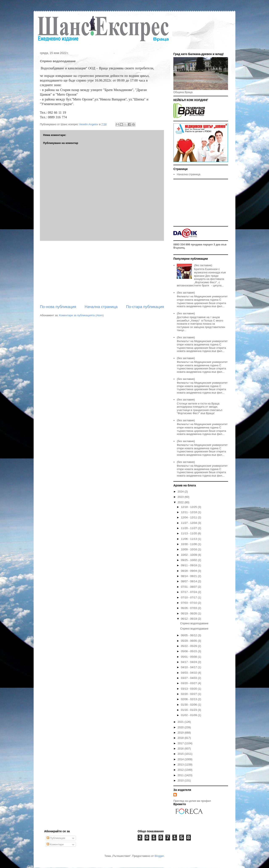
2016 (181, 749)
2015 (181, 754)
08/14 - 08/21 (189, 576)
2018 (181, 738)
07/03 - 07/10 (189, 603)
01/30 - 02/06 (189, 705)
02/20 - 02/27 (189, 694)
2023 (181, 497)
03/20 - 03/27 (189, 683)
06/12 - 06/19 (189, 619)
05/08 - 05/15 (189, 651)
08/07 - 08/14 (189, 581)
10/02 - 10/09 (189, 555)
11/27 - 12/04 (189, 523)
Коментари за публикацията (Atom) (81, 315)
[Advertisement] (102, 273)
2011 (181, 775)
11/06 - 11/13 (189, 539)
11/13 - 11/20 (189, 533)
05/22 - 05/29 (189, 646)
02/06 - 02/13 (189, 699)
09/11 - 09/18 (189, 565)
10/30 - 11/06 (189, 544)
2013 (181, 765)
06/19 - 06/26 (189, 613)
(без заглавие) (203, 265)
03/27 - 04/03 (189, 678)
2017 (181, 743)
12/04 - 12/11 (189, 517)
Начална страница (101, 307)
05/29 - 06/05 (189, 641)
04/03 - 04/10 (189, 673)
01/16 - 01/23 (189, 710)
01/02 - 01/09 (189, 715)
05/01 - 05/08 (189, 657)
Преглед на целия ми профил (192, 801)
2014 (181, 759)
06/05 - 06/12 (189, 635)
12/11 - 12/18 (189, 512)
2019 (181, 733)
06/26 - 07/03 (189, 608)
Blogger (159, 856)
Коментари (55, 844)
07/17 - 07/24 (189, 592)
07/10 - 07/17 (189, 597)
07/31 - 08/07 (189, 587)
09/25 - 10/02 (189, 560)
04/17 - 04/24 (189, 662)
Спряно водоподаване (194, 623)
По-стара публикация (145, 307)
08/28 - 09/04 (189, 571)
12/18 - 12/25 (189, 507)
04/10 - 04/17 (189, 667)
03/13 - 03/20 (189, 689)
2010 (181, 780)
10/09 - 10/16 (189, 549)
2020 (181, 727)
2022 (181, 502)
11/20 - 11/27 (189, 528)
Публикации (56, 838)
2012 (181, 770)
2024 (181, 492)
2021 (181, 722)
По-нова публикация (58, 307)
